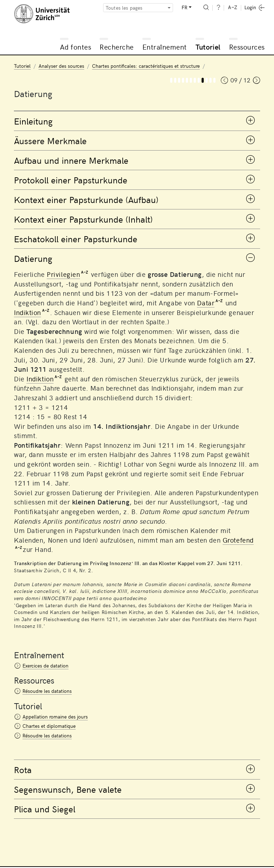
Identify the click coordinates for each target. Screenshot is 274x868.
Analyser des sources (61, 66)
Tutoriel (208, 47)
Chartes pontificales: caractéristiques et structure (146, 66)
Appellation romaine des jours (55, 717)
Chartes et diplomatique (49, 726)
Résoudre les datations (47, 691)
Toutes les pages (124, 8)
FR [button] (184, 7)
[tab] (137, 121)
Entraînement (165, 47)
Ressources (247, 47)
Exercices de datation (45, 666)
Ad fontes (76, 47)
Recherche (117, 47)
